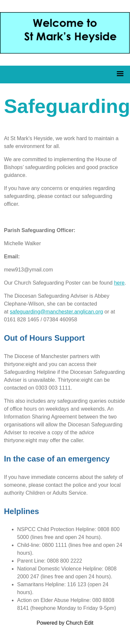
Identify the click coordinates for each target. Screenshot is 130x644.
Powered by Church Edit (65, 623)
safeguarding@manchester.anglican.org (56, 312)
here (119, 283)
